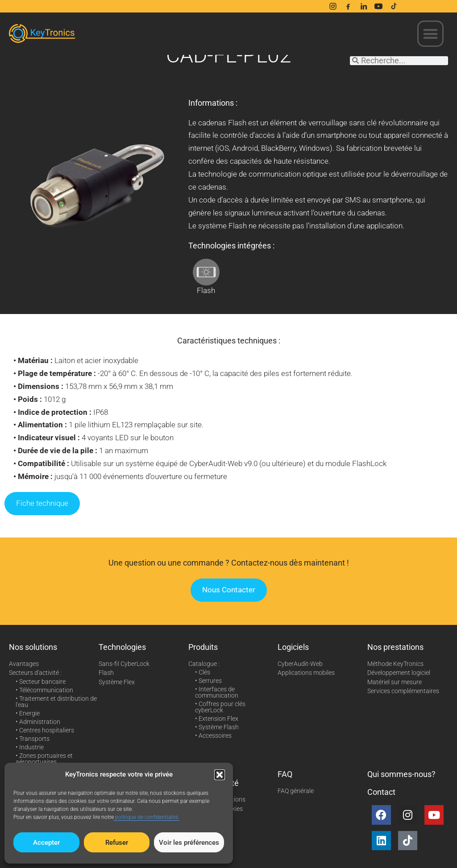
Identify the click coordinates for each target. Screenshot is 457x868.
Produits (203, 647)
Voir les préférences (189, 843)
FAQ (285, 774)
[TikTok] (394, 6)
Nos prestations (395, 647)
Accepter (46, 843)
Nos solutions (33, 647)
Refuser (117, 843)
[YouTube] (378, 6)
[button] (220, 775)
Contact (381, 792)
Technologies (122, 647)
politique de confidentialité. (147, 817)
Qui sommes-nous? (401, 774)
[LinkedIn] (363, 6)
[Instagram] (333, 6)
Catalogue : (204, 664)
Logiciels (293, 647)
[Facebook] (348, 6)
